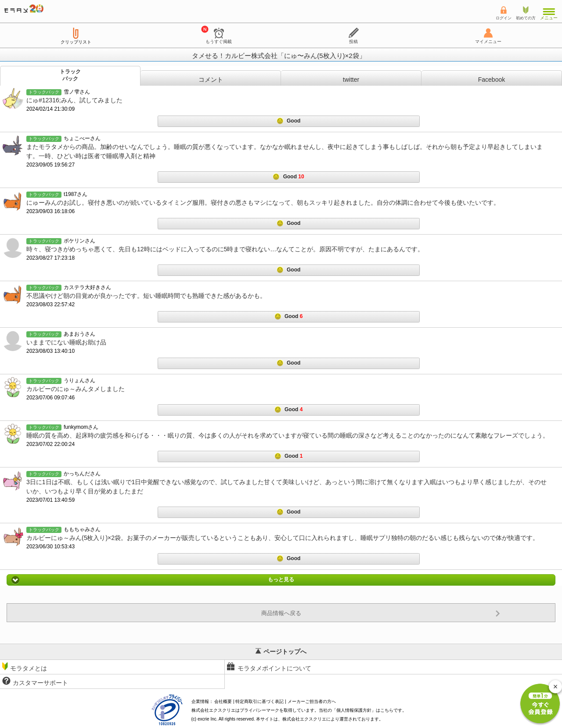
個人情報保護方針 (354, 710)
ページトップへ (281, 652)
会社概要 (223, 701)
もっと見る (281, 580)
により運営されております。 (333, 719)
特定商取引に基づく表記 (259, 701)
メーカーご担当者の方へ (312, 701)
